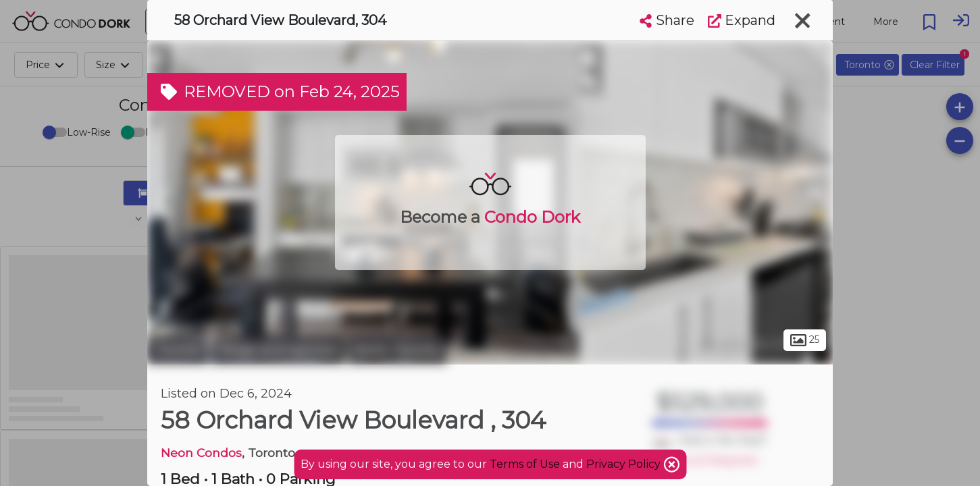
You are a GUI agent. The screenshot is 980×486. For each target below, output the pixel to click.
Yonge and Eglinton (278, 350)
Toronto (178, 350)
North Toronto (397, 350)
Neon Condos (201, 453)
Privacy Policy (625, 464)
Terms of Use (525, 464)
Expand (742, 20)
